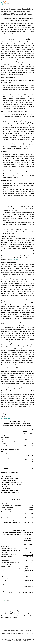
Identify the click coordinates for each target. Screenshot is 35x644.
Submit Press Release (26, 631)
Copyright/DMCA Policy (19, 633)
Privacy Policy (29, 633)
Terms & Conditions (7, 633)
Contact (17, 636)
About (6, 631)
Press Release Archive (14, 631)
